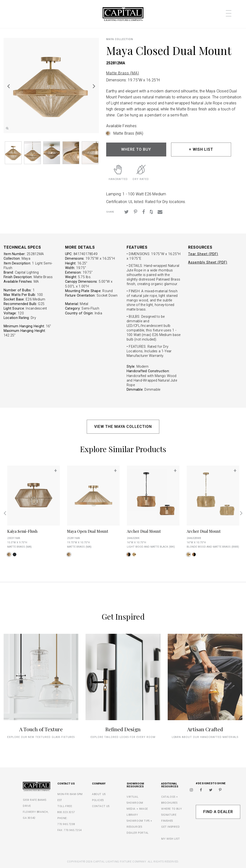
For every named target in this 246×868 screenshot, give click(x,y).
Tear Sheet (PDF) (203, 254)
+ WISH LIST (201, 149)
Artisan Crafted (205, 729)
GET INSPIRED (170, 827)
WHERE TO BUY (136, 149)
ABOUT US (99, 794)
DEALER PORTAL (138, 833)
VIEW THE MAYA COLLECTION (123, 427)
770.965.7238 (66, 824)
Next (94, 86)
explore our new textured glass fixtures (41, 737)
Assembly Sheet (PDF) (208, 262)
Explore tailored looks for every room (123, 737)
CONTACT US (101, 806)
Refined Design (123, 729)
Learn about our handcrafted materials (205, 737)
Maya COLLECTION (120, 39)
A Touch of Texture (41, 729)
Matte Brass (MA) (123, 73)
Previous (8, 86)
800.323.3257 (66, 812)
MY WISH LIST (170, 839)
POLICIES (98, 800)
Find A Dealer (218, 812)
